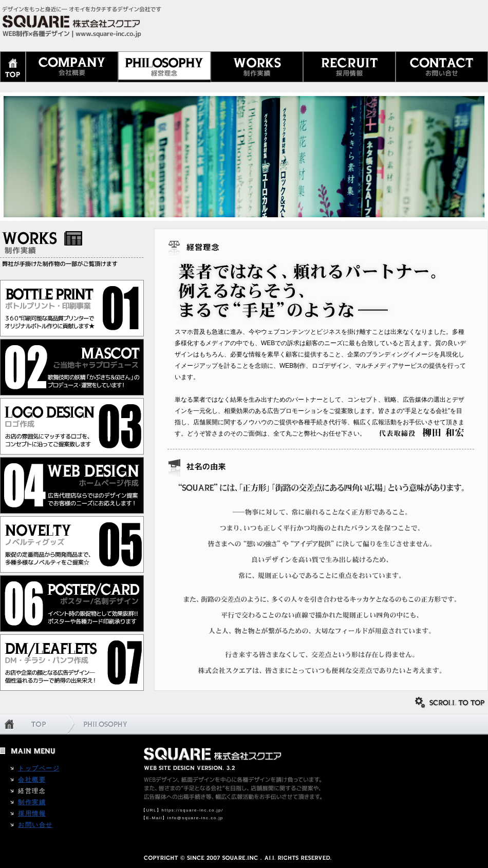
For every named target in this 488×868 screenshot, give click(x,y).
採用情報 (32, 814)
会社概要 (32, 780)
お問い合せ (35, 825)
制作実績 (32, 802)
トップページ (39, 768)
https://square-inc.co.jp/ (193, 810)
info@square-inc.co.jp (195, 818)
